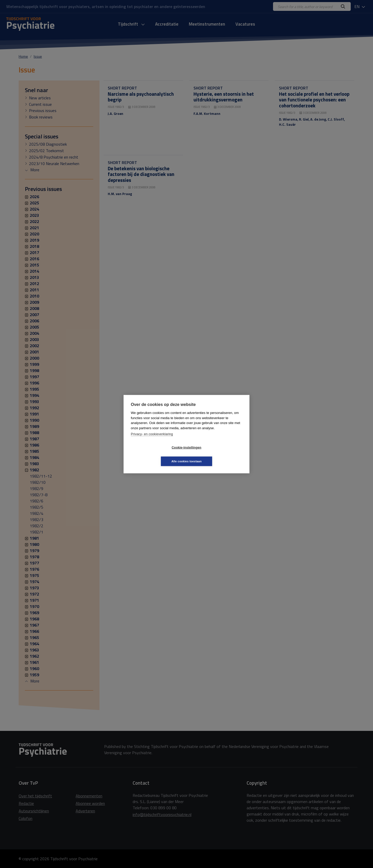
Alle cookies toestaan (217, 454)
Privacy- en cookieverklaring (152, 441)
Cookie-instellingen (156, 454)
